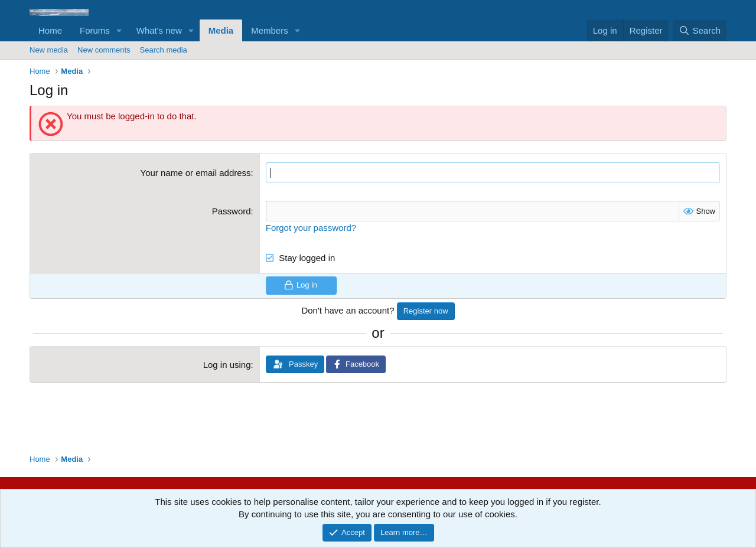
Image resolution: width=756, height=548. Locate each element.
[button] (119, 30)
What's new (159, 30)
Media (221, 30)
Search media (164, 50)
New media (49, 50)
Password (232, 211)
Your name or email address (196, 173)
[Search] (700, 30)
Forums (95, 30)
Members (270, 30)
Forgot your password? (311, 228)
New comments (104, 50)
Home (50, 30)
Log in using (227, 365)
